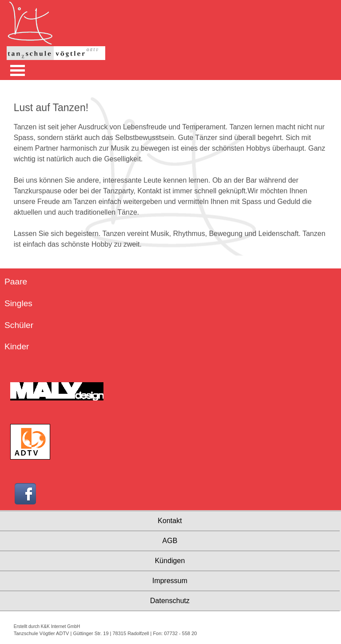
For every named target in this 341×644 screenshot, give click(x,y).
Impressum (170, 581)
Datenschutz (170, 601)
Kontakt (170, 521)
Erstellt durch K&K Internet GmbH (47, 626)
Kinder (17, 346)
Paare (16, 282)
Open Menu (17, 70)
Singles (18, 303)
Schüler (19, 325)
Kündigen (170, 561)
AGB (170, 541)
